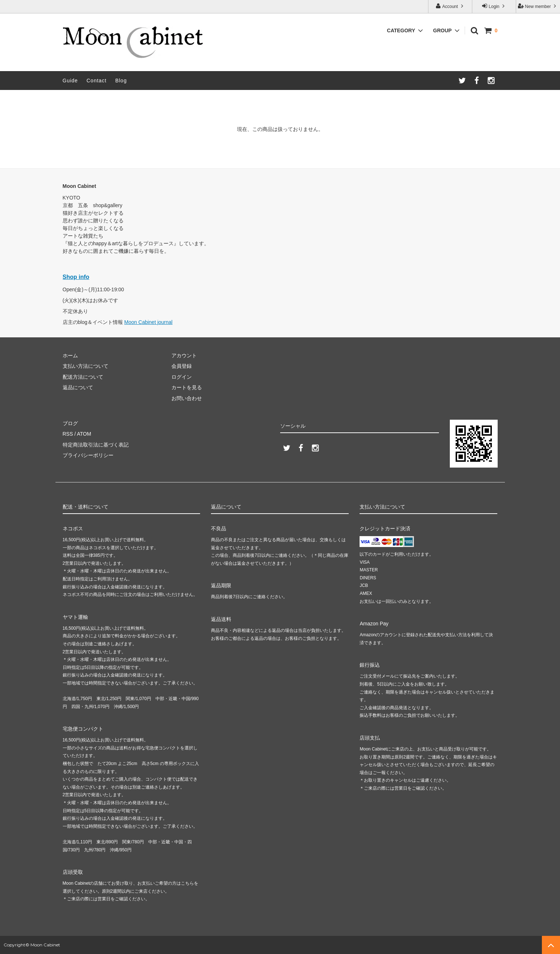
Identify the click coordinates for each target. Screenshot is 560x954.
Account (450, 6)
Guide (70, 81)
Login (494, 6)
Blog (121, 81)
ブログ (70, 423)
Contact (97, 81)
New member (538, 6)
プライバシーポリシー (88, 455)
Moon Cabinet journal (148, 322)
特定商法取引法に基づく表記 (96, 445)
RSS (68, 434)
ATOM (84, 434)
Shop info (76, 277)
